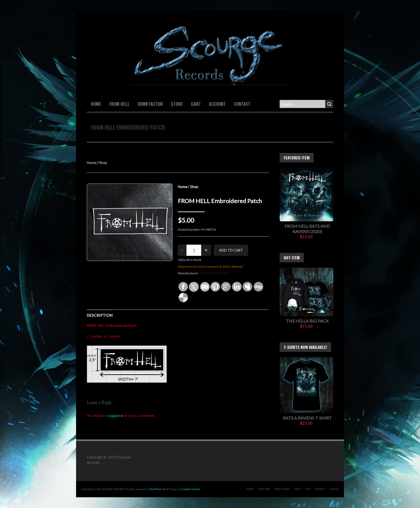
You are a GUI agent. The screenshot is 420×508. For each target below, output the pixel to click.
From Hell (119, 104)
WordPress (155, 489)
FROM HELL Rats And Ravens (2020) (307, 229)
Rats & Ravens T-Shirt (307, 418)
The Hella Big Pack (307, 321)
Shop (103, 163)
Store (177, 104)
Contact (242, 104)
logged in (115, 416)
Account (217, 104)
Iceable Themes (191, 489)
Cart (196, 104)
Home (96, 104)
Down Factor (150, 104)
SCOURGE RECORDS (214, 273)
